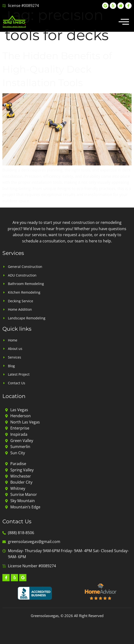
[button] (124, 22)
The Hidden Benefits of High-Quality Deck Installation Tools (57, 69)
